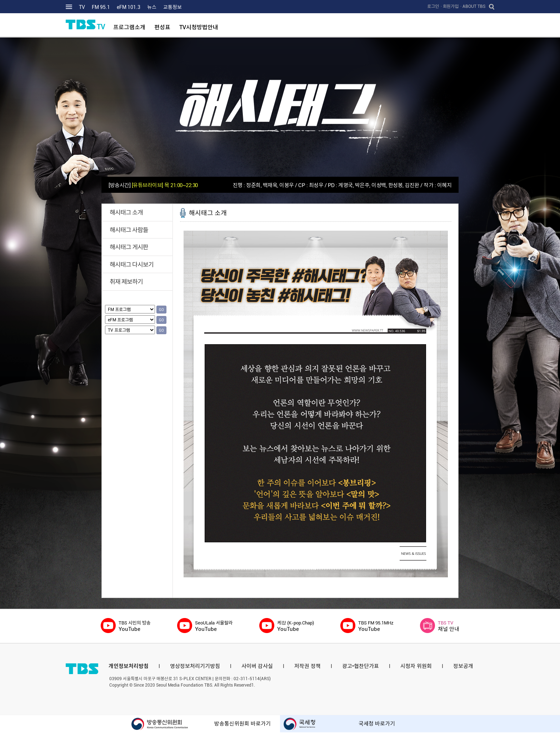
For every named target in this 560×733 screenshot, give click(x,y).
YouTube (135, 626)
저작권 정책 (307, 666)
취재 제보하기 (126, 282)
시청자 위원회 (416, 666)
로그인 (433, 6)
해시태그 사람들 (129, 230)
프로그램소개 (129, 27)
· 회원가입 (450, 6)
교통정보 (172, 7)
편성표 (162, 27)
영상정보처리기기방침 (195, 666)
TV (82, 7)
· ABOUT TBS (473, 6)
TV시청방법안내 (199, 27)
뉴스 (152, 7)
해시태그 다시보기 (132, 265)
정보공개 (463, 666)
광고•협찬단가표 (361, 666)
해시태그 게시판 (129, 247)
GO (161, 310)
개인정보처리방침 (129, 666)
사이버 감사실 (257, 666)
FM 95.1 (101, 7)
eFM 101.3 (129, 7)
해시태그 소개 (126, 212)
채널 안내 (449, 626)
